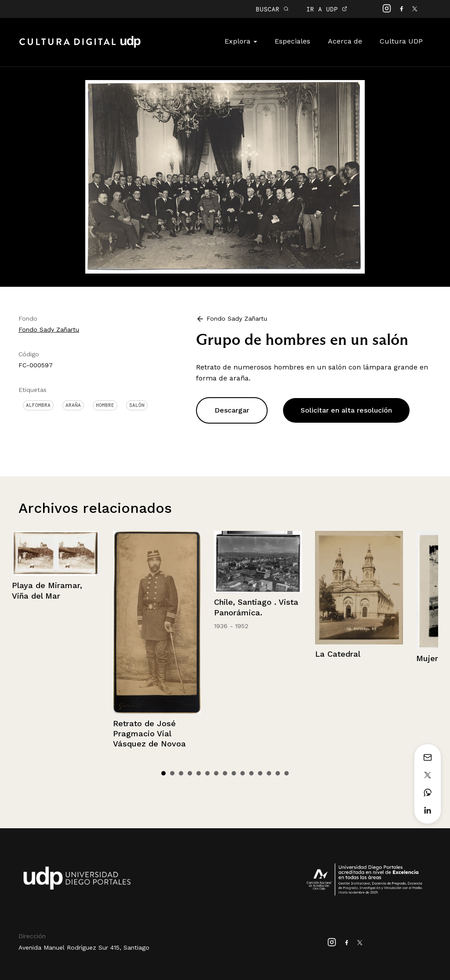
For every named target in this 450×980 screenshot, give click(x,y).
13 (269, 773)
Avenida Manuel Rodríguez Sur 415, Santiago (84, 947)
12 (260, 773)
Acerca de (345, 41)
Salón (137, 405)
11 (251, 773)
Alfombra (38, 405)
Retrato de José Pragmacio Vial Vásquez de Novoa (149, 734)
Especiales (292, 41)
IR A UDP (327, 9)
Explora (241, 41)
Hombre (105, 405)
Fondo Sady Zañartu (49, 329)
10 (243, 773)
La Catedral (338, 654)
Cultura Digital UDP (80, 47)
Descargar (232, 410)
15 (287, 773)
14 (278, 773)
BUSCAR (272, 9)
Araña (73, 405)
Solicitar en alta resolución (346, 410)
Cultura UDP (401, 41)
